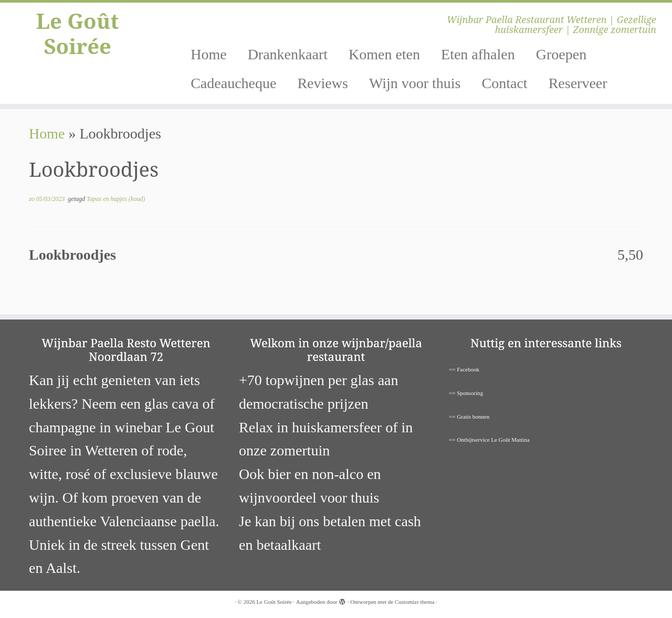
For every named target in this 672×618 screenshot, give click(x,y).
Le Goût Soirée (78, 34)
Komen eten (384, 54)
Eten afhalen (478, 54)
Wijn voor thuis (415, 83)
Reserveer (578, 83)
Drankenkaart (288, 54)
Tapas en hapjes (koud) (116, 199)
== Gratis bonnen (469, 417)
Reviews (322, 83)
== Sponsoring (466, 393)
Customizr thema (414, 602)
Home (208, 54)
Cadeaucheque (233, 83)
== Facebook (464, 369)
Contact (505, 83)
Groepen (561, 54)
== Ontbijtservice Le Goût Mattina (489, 440)
